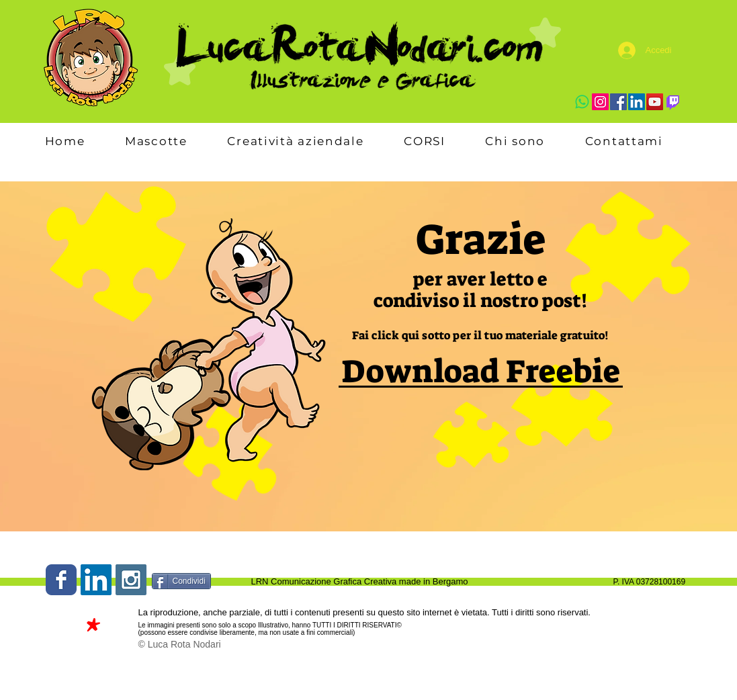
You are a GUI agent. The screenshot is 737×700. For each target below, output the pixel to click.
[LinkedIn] (637, 102)
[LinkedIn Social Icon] (96, 580)
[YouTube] (655, 102)
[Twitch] (673, 102)
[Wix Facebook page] (61, 580)
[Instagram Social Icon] (131, 580)
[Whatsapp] (582, 102)
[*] (93, 630)
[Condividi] (181, 581)
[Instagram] (600, 102)
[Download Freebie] (481, 372)
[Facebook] (618, 102)
